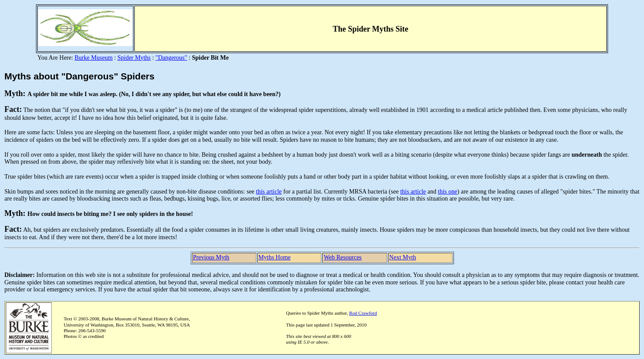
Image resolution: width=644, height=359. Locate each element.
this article (269, 192)
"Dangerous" (171, 58)
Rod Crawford (363, 313)
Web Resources (342, 257)
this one (448, 192)
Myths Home (275, 257)
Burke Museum (94, 58)
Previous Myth (211, 257)
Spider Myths (134, 58)
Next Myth (403, 257)
